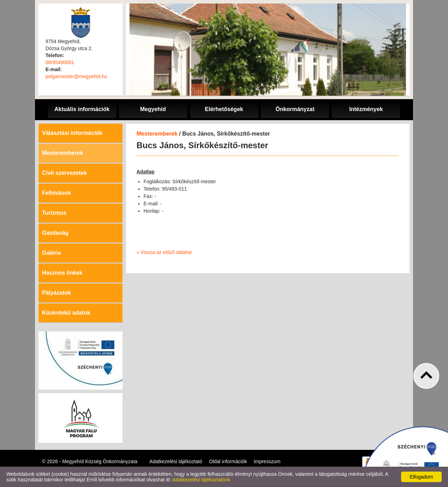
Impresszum (267, 461)
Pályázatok (57, 293)
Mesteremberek (62, 153)
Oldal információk (228, 461)
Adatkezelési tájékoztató (176, 461)
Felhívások (57, 193)
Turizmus (54, 213)
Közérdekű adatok (66, 313)
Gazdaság (55, 233)
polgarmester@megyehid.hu (76, 76)
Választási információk (72, 133)
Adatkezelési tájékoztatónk (201, 480)
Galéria (51, 253)
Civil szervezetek (64, 173)
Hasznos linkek (62, 273)
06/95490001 (60, 62)
